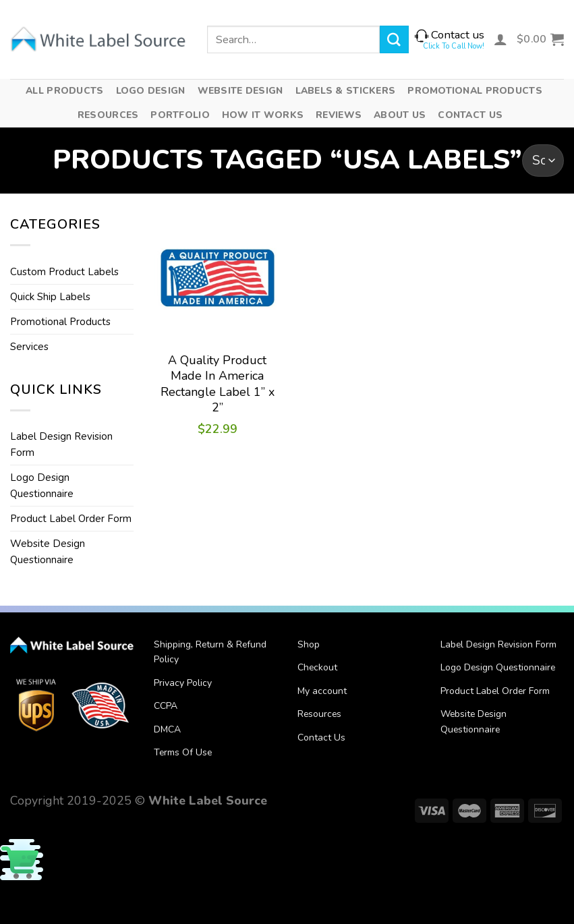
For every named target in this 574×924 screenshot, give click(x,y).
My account (322, 691)
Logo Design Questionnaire (42, 486)
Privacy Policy (183, 683)
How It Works (263, 115)
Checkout (317, 667)
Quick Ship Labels (50, 297)
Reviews (339, 115)
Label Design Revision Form (61, 444)
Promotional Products (475, 91)
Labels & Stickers (346, 91)
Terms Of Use (183, 752)
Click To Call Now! (454, 46)
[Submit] (394, 39)
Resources (108, 115)
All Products (64, 91)
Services (29, 347)
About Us (400, 115)
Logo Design (151, 91)
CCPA (166, 706)
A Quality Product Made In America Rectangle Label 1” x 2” (218, 384)
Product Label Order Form (71, 519)
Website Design (240, 91)
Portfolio (180, 115)
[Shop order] (543, 161)
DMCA (167, 729)
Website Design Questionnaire (48, 552)
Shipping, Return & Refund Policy (210, 652)
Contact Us (470, 115)
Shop (309, 644)
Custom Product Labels (64, 272)
